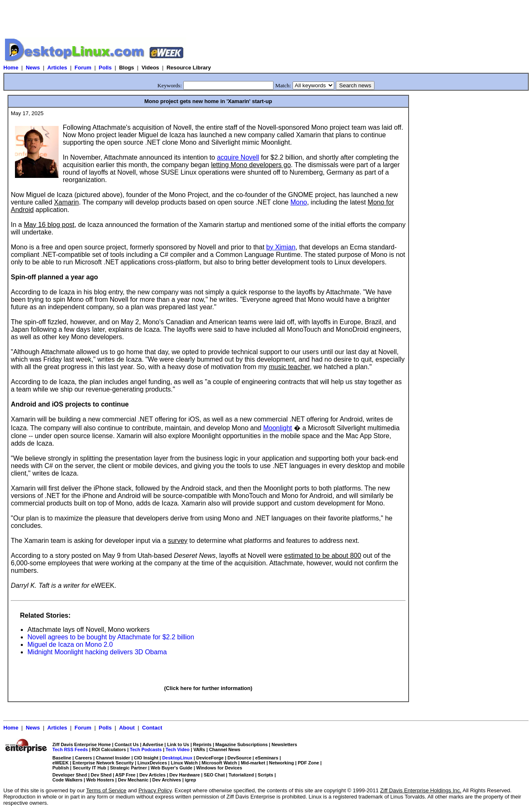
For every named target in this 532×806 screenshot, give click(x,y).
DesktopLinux (177, 758)
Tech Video (177, 749)
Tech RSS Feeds (70, 749)
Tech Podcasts (146, 749)
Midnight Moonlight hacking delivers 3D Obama (97, 652)
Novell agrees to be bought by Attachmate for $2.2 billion (111, 637)
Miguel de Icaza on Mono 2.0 (70, 645)
